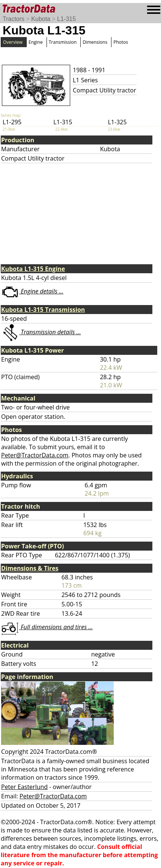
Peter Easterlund (24, 787)
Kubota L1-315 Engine (33, 269)
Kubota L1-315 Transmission (43, 310)
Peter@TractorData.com (35, 455)
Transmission (63, 42)
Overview (13, 42)
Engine (36, 42)
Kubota (41, 19)
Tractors (14, 19)
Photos (121, 42)
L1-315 (66, 19)
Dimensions (95, 42)
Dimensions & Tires (30, 568)
